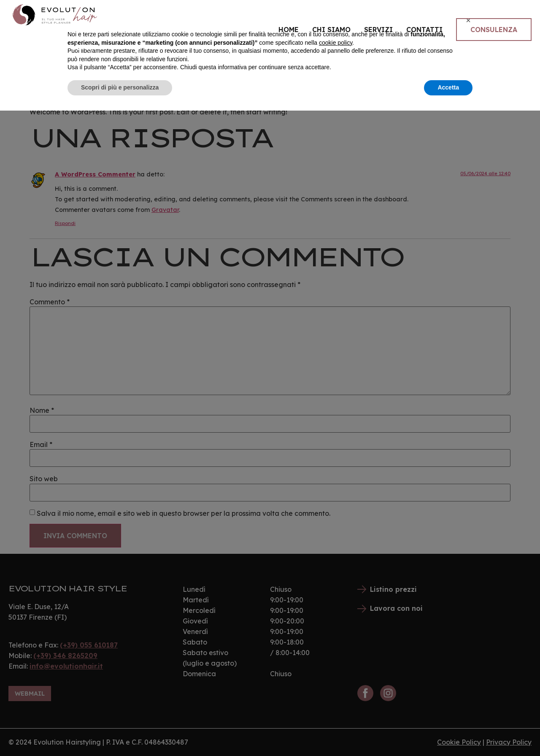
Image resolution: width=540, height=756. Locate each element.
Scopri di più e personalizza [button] (120, 733)
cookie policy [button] (336, 688)
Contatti (424, 30)
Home (289, 30)
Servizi (378, 30)
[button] (468, 666)
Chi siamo (331, 30)
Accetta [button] (448, 733)
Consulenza (494, 30)
